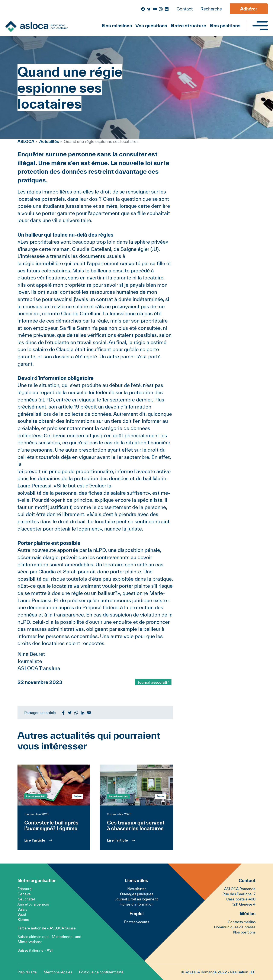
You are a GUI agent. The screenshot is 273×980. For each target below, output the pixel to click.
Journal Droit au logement (136, 899)
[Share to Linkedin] (83, 713)
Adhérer (249, 9)
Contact (185, 9)
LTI (253, 972)
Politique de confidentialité (101, 972)
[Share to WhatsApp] (76, 713)
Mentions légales (58, 972)
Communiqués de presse (235, 927)
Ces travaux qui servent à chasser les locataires (136, 825)
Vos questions (151, 25)
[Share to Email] (89, 713)
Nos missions (117, 25)
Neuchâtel (26, 899)
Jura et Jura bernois (33, 904)
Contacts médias (242, 922)
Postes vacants (137, 922)
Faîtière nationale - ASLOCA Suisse (47, 928)
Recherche (211, 9)
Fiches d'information (137, 904)
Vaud (22, 914)
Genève (24, 894)
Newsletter (137, 889)
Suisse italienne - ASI (35, 950)
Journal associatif (153, 682)
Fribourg (25, 889)
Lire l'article (35, 840)
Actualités (49, 141)
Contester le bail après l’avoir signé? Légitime (51, 825)
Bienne (23, 920)
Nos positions (225, 25)
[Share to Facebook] (63, 713)
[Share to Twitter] (70, 713)
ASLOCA (26, 141)
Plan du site (27, 972)
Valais (22, 909)
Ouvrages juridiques (137, 894)
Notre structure (188, 25)
